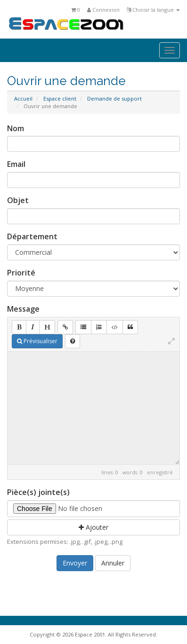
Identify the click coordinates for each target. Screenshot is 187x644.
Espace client (60, 98)
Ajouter (93, 527)
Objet (18, 200)
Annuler (113, 563)
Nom (16, 128)
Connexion (103, 10)
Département (32, 236)
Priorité (21, 273)
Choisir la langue (153, 10)
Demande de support (114, 98)
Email (16, 164)
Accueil (23, 98)
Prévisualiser (37, 341)
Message (23, 309)
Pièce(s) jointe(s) (38, 492)
